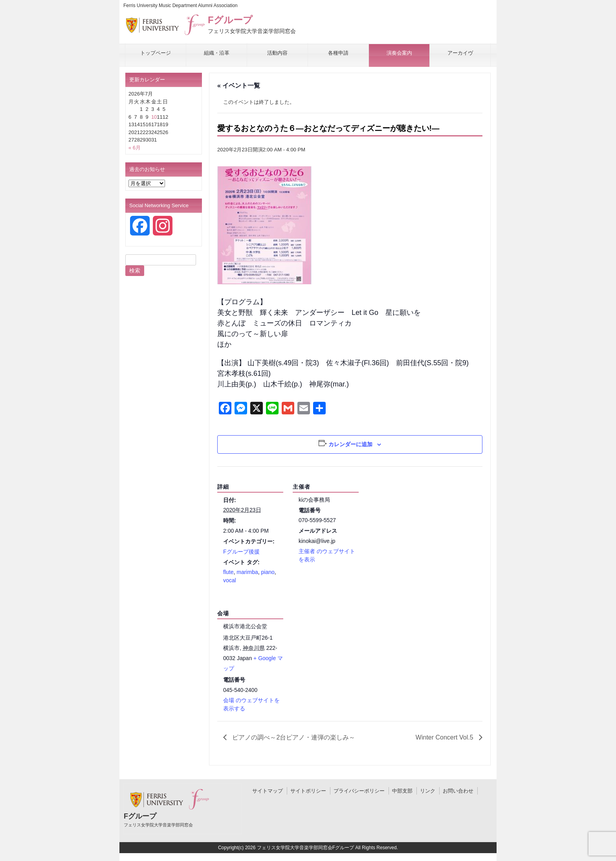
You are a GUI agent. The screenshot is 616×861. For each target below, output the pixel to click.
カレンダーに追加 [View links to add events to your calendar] (350, 444)
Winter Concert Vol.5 (445, 737)
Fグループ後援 (241, 552)
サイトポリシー (308, 791)
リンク (428, 791)
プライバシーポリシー (359, 791)
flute (228, 572)
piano (268, 572)
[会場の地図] (334, 647)
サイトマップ (268, 791)
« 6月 (135, 148)
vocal (230, 580)
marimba (247, 572)
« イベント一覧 (239, 86)
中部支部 (402, 791)
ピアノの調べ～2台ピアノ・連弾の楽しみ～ (293, 737)
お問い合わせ (458, 791)
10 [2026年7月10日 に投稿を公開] (154, 117)
